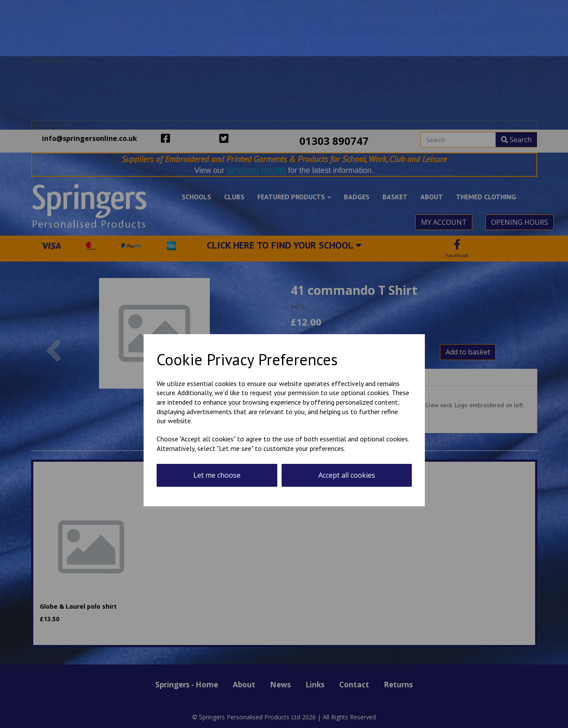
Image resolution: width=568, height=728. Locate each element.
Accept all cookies (347, 475)
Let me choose (217, 475)
